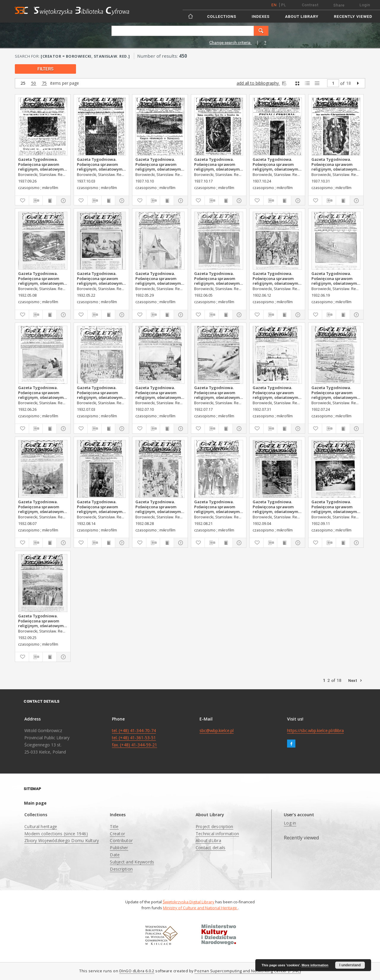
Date (115, 855)
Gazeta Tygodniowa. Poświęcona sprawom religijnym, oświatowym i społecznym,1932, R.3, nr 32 (42, 506)
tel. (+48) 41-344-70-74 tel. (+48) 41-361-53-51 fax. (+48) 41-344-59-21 (134, 738)
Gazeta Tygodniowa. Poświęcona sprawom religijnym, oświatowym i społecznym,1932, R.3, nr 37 (335, 506)
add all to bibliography (262, 83)
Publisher (119, 848)
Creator (117, 834)
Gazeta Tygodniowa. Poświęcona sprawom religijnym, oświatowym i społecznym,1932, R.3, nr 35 (159, 506)
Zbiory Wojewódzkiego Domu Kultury (62, 840)
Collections (222, 16)
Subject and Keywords (132, 862)
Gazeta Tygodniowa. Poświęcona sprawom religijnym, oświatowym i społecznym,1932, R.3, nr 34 (218, 506)
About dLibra (208, 840)
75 (44, 83)
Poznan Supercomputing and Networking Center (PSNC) (248, 971)
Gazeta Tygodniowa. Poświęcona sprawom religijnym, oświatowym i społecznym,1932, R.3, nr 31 (276, 392)
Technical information (217, 834)
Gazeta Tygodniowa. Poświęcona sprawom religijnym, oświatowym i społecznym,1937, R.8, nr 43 (276, 164)
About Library (302, 16)
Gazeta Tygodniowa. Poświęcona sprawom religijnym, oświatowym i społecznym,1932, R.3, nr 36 (276, 506)
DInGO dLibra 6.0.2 (137, 971)
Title (114, 826)
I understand (350, 965)
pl (284, 5)
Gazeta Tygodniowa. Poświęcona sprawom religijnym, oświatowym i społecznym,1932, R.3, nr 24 (276, 278)
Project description (214, 826)
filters (45, 69)
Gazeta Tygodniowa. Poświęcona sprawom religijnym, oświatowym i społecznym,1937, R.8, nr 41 (159, 164)
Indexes (261, 16)
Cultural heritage (41, 826)
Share (339, 5)
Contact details (211, 848)
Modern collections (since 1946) (56, 834)
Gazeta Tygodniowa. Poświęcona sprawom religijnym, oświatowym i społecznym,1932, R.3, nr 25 (335, 278)
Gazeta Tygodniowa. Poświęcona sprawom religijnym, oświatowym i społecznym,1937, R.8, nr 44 (335, 164)
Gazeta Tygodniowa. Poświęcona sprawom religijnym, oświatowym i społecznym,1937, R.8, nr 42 (218, 164)
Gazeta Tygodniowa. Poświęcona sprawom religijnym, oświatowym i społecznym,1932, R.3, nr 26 (42, 392)
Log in (290, 823)
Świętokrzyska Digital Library (189, 902)
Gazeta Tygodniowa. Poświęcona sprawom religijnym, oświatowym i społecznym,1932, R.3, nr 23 (218, 278)
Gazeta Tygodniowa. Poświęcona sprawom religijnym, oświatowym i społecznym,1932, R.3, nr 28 (159, 392)
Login (365, 5)
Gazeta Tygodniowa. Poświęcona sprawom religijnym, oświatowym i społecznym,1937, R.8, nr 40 (101, 164)
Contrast (310, 5)
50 (34, 83)
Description (121, 869)
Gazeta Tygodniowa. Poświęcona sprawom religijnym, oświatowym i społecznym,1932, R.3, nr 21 (101, 278)
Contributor (121, 840)
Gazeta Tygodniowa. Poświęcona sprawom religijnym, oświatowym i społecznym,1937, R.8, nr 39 (42, 164)
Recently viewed (353, 16)
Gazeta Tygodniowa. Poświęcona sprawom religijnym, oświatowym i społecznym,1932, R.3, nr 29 (218, 392)
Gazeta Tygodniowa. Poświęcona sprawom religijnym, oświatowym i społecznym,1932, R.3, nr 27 (101, 392)
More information (315, 965)
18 (349, 83)
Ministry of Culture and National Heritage (200, 908)
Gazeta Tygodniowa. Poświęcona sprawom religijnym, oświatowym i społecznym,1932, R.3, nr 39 (42, 621)
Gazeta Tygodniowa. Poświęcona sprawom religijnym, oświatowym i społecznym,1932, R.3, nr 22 (159, 278)
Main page (35, 803)
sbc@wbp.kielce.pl (217, 730)
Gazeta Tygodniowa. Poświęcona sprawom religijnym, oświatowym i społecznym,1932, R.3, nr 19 (42, 278)
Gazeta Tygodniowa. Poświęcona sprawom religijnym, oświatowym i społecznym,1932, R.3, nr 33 (101, 506)
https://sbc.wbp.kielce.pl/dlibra (315, 730)
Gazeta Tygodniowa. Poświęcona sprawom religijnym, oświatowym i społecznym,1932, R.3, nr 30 (335, 392)
